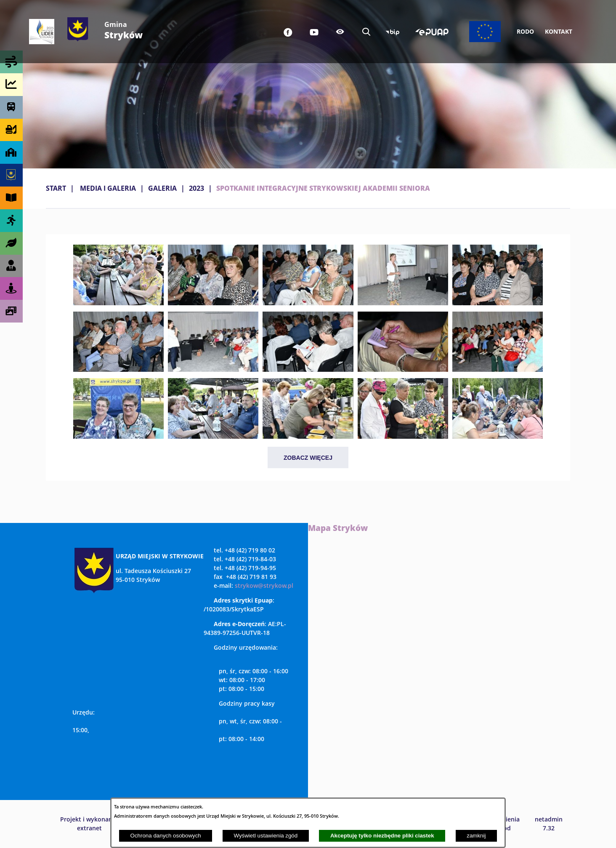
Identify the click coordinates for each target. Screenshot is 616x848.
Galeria (162, 188)
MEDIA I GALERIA (108, 188)
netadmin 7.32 (549, 824)
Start (56, 188)
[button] (118, 303)
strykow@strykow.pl (264, 585)
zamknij (476, 836)
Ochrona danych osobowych (166, 836)
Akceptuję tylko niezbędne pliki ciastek (382, 836)
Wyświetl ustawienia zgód (266, 836)
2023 (196, 188)
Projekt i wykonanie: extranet (90, 824)
